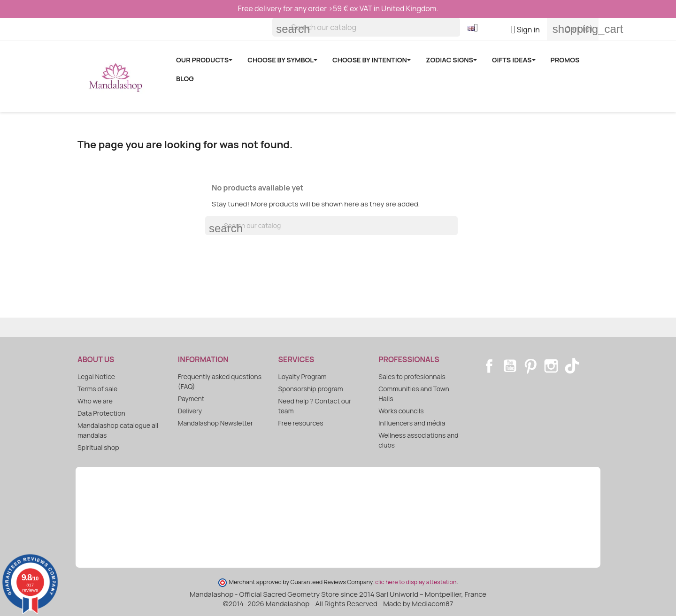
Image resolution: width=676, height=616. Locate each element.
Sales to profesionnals (412, 376)
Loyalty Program (303, 376)
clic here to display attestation (416, 582)
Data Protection (101, 413)
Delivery (190, 411)
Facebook (489, 366)
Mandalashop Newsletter (215, 423)
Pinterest (530, 366)
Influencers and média (412, 423)
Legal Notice (96, 376)
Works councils (401, 411)
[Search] (366, 27)
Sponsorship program (311, 389)
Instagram (551, 366)
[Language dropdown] (476, 29)
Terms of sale (97, 389)
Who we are (95, 401)
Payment (191, 399)
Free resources (301, 423)
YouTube (510, 366)
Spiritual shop (98, 447)
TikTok (572, 366)
